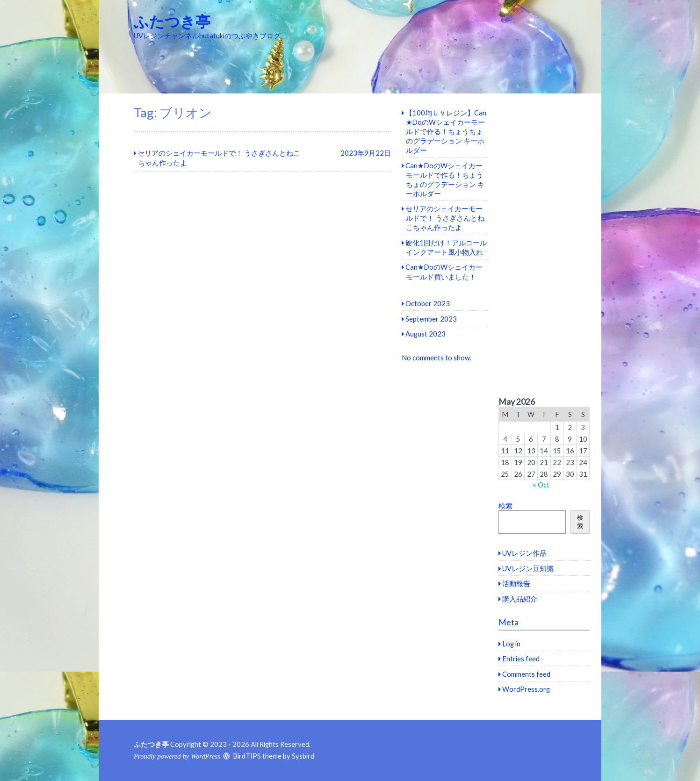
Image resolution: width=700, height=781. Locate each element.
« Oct (541, 485)
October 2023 (428, 303)
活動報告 (516, 583)
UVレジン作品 (524, 553)
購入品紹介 (520, 599)
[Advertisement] (544, 245)
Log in (511, 644)
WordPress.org (526, 689)
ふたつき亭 (172, 21)
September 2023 (431, 319)
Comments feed (526, 674)
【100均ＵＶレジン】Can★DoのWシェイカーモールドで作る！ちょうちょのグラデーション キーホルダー (446, 131)
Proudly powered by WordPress (177, 756)
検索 (505, 506)
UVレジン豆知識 (528, 568)
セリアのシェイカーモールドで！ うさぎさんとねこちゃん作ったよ (445, 218)
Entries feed (521, 659)
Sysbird (303, 756)
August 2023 (426, 334)
